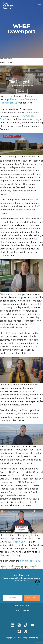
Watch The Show (23, 606)
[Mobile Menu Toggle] (39, 6)
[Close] (21, 584)
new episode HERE (30, 561)
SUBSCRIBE (32, 598)
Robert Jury (19, 542)
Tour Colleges (23, 611)
